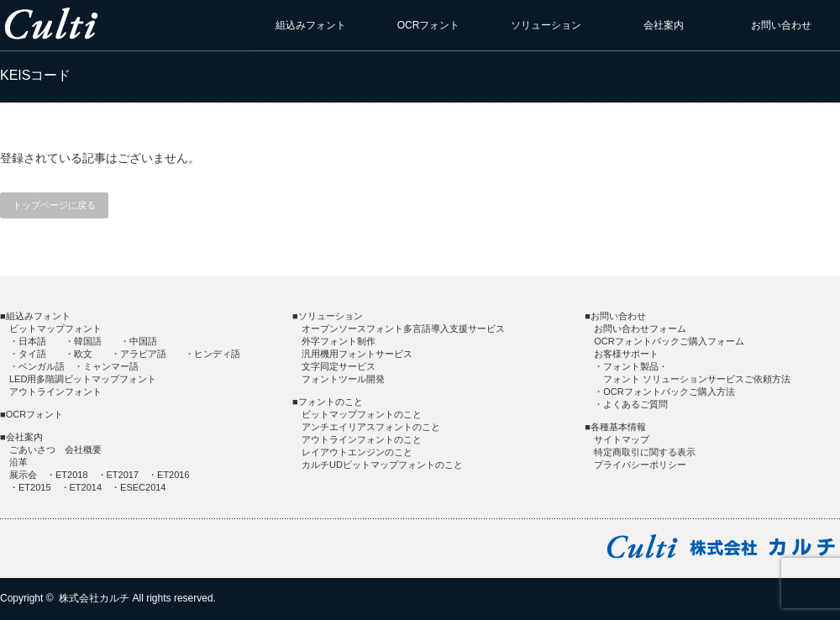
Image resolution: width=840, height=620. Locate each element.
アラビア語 (143, 354)
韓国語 (88, 341)
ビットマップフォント (55, 328)
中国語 (143, 341)
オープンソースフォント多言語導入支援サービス (403, 328)
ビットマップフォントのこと (362, 414)
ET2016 (173, 475)
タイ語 (32, 354)
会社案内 (664, 25)
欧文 (83, 354)
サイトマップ (622, 439)
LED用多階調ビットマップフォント (83, 379)
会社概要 (83, 449)
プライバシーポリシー (640, 465)
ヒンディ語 (217, 354)
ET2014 (86, 487)
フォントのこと (331, 402)
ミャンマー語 (111, 366)
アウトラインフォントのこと (362, 439)
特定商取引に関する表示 (645, 452)
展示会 (23, 475)
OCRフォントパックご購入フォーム (669, 341)
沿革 (18, 462)
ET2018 (72, 475)
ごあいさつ (32, 449)
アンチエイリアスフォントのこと (371, 427)
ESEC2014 (143, 487)
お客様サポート (626, 354)
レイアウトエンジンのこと (357, 452)
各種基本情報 (618, 427)
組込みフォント (311, 25)
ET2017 (123, 475)
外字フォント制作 (339, 341)
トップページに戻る (54, 205)
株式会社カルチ (94, 598)
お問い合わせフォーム (640, 328)
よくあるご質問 (635, 404)
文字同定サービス (339, 366)
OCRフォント (429, 25)
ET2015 (35, 487)
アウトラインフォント (55, 391)
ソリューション (546, 25)
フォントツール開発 (343, 379)
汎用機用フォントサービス (357, 354)
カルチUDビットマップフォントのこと (382, 465)
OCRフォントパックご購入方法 (669, 391)
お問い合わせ (781, 25)
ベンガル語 (42, 366)
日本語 (32, 341)
